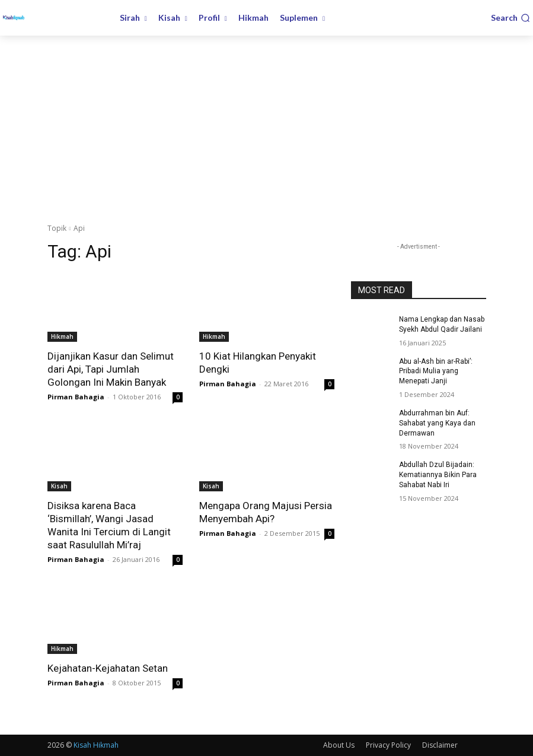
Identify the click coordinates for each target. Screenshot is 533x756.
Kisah (59, 486)
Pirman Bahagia (76, 397)
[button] (510, 18)
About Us (339, 745)
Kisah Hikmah (96, 745)
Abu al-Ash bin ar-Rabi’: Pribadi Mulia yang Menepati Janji (436, 371)
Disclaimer (440, 745)
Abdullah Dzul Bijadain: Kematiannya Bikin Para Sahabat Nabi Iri (438, 475)
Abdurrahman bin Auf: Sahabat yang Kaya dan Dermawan (437, 423)
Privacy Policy (388, 745)
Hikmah (62, 336)
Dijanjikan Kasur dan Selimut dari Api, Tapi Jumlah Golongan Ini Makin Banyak (111, 369)
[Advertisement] (266, 125)
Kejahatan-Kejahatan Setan (108, 668)
